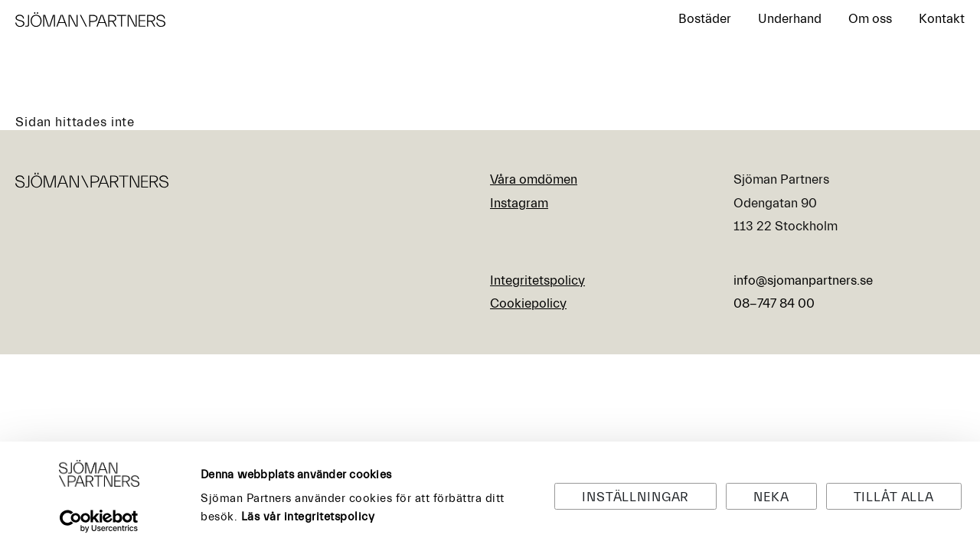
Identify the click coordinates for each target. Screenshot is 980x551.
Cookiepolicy (528, 303)
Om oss (870, 19)
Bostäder (705, 19)
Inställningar (635, 497)
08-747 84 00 (774, 303)
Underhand (790, 19)
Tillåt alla (894, 497)
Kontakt (942, 19)
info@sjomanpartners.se (803, 280)
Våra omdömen (534, 179)
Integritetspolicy (537, 280)
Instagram (519, 203)
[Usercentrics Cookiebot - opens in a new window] (99, 521)
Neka (771, 497)
